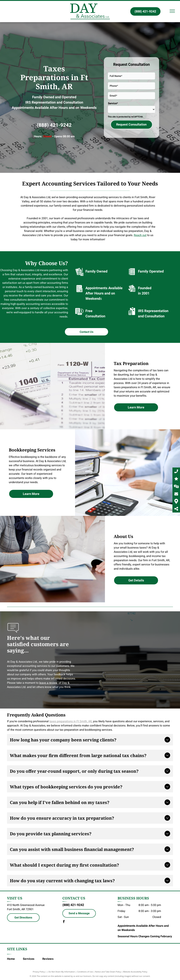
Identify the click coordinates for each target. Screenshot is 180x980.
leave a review (48, 683)
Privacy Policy (39, 972)
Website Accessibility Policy (135, 972)
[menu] (172, 11)
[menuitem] (15, 959)
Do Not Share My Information (62, 972)
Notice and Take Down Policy (108, 972)
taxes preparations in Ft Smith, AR (71, 721)
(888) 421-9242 (54, 125)
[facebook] (64, 922)
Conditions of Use (85, 972)
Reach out (140, 235)
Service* (113, 103)
